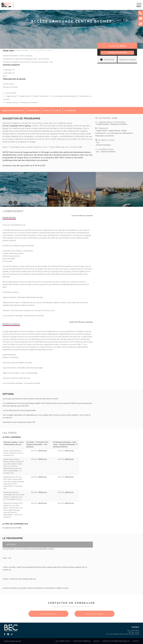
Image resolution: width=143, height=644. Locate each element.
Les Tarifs (57, 110)
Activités (11, 544)
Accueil (5, 50)
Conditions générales (82, 641)
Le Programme (70, 110)
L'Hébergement (33, 110)
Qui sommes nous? (63, 641)
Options (46, 110)
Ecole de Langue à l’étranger (19, 50)
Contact (136, 641)
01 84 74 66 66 (135, 630)
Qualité (96, 641)
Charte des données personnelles (116, 641)
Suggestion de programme (13, 110)
